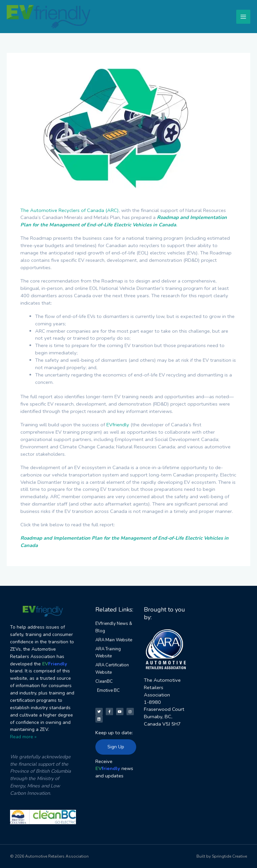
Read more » (23, 737)
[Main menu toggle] (243, 17)
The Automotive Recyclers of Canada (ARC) (70, 210)
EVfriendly (118, 425)
